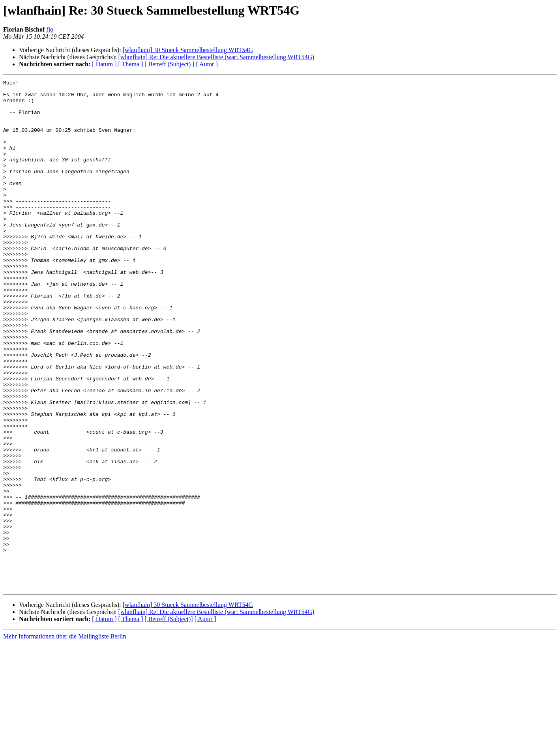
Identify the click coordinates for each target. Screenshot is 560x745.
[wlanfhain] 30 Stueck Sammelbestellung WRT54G (188, 50)
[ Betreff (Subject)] (169, 721)
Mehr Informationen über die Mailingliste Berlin (65, 738)
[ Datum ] (104, 64)
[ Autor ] (207, 64)
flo (50, 29)
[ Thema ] (131, 64)
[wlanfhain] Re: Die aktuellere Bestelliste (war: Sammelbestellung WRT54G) (216, 57)
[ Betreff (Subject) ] (169, 64)
